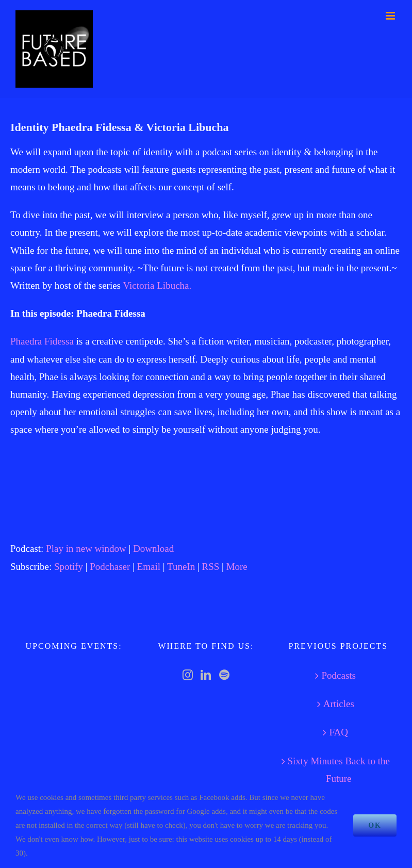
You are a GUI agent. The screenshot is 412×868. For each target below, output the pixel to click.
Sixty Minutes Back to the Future (339, 770)
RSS (211, 567)
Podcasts (339, 675)
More (237, 567)
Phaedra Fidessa (42, 341)
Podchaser (110, 567)
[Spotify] (224, 675)
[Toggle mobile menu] (391, 16)
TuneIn (181, 567)
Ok (375, 825)
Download (153, 548)
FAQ (339, 732)
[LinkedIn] (206, 675)
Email (149, 567)
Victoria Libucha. (157, 285)
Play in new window (86, 548)
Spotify (69, 567)
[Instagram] (188, 675)
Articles (339, 704)
